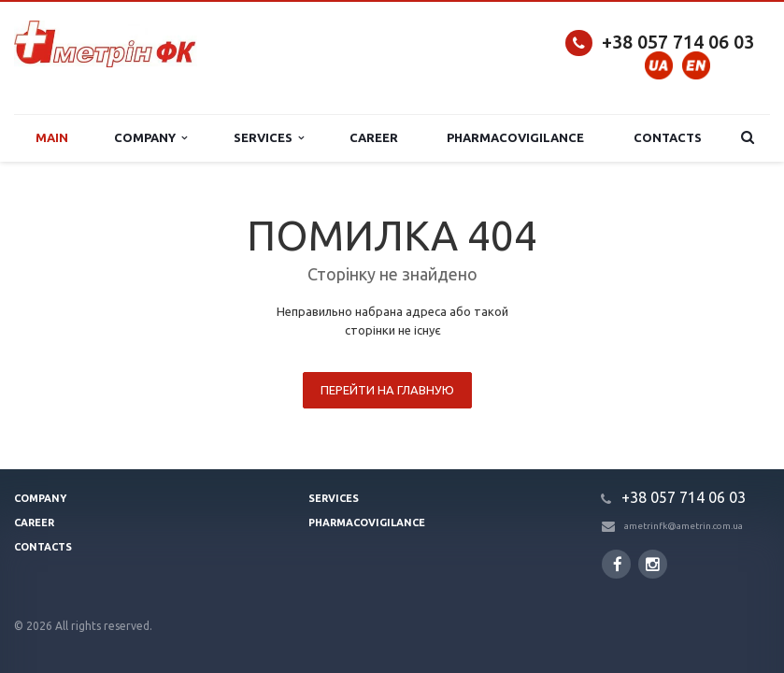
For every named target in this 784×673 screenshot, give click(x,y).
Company (150, 138)
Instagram (653, 564)
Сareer (374, 137)
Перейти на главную (387, 390)
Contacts (668, 137)
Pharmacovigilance (515, 137)
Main (52, 137)
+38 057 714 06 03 (678, 42)
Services (269, 138)
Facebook (618, 564)
